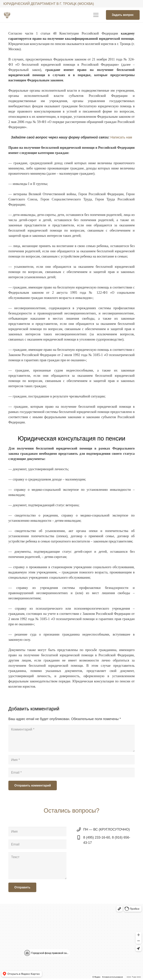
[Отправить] (22, 887)
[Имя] (71, 760)
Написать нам (121, 137)
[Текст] (37, 866)
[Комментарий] (71, 738)
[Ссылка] (7, 15)
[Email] (71, 773)
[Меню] (96, 15)
